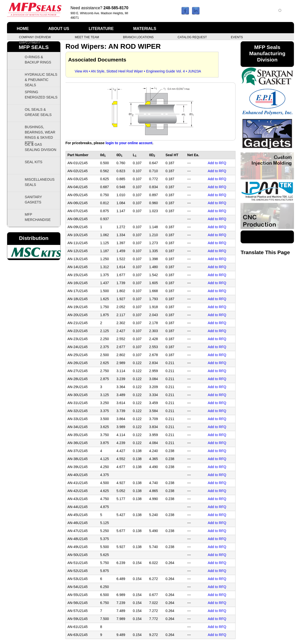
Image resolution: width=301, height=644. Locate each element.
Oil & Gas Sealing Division (40, 147)
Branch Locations (138, 37)
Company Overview (35, 37)
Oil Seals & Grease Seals (38, 112)
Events (237, 37)
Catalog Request (192, 37)
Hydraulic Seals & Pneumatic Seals (41, 80)
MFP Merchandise (38, 217)
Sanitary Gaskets (33, 200)
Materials (145, 29)
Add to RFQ (217, 163)
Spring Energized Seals (41, 95)
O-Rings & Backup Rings (38, 60)
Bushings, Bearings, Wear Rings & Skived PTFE (40, 132)
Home (23, 29)
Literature (101, 29)
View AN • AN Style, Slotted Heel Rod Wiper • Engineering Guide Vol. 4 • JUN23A (138, 71)
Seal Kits (33, 162)
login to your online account (129, 143)
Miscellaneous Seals (40, 182)
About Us (59, 29)
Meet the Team (87, 37)
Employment (29, 42)
